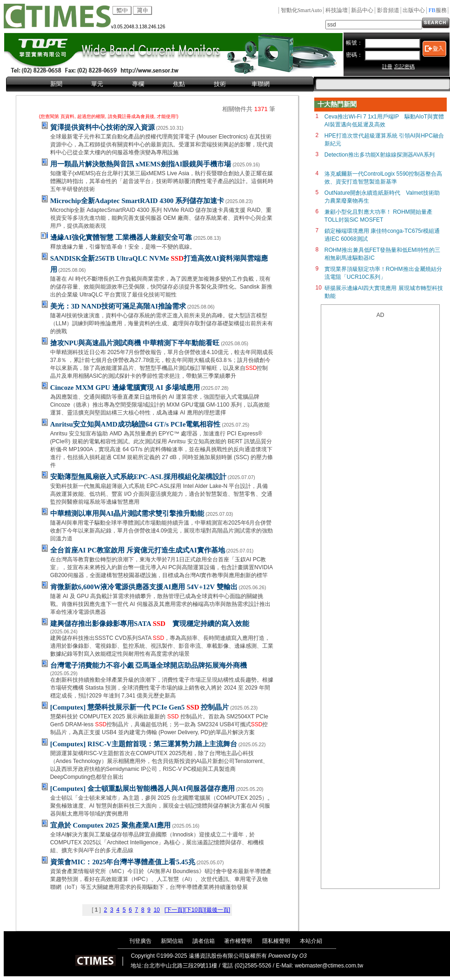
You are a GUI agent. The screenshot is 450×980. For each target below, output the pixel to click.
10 (156, 910)
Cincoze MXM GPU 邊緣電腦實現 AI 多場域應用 (125, 388)
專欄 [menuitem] (138, 84)
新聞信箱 (172, 941)
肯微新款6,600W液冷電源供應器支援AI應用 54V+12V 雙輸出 (144, 587)
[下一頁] (175, 910)
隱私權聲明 (276, 941)
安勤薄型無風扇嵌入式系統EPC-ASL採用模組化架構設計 (138, 477)
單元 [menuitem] (97, 84)
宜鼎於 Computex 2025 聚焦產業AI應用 (111, 825)
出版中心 (414, 10)
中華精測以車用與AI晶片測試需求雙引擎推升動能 (127, 513)
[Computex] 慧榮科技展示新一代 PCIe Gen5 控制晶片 (140, 707)
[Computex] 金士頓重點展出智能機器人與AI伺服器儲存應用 (142, 789)
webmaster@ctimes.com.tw (329, 966)
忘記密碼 (404, 66)
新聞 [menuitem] (56, 84)
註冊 (387, 66)
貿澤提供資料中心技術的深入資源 (103, 127)
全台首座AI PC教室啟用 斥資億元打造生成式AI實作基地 (138, 550)
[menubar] (160, 85)
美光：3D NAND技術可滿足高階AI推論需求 (118, 306)
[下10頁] (194, 910)
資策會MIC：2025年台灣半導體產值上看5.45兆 (123, 862)
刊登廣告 (140, 941)
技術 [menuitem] (220, 84)
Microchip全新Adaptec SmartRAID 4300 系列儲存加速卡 (137, 201)
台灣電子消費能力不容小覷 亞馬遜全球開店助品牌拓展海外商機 (149, 665)
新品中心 (362, 10)
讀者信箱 (204, 941)
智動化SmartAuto (301, 10)
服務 (438, 10)
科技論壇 (337, 10)
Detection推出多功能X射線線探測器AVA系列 (380, 155)
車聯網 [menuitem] (261, 84)
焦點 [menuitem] (179, 84)
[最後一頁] (217, 910)
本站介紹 (311, 941)
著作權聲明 (238, 941)
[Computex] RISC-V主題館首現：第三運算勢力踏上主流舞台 (144, 744)
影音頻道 (388, 10)
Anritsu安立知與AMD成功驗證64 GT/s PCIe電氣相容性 (136, 424)
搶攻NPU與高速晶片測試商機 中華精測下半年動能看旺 (135, 343)
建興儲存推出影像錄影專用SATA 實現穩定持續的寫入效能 (150, 624)
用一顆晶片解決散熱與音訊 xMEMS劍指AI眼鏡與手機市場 (141, 164)
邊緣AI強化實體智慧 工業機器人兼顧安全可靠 (121, 237)
